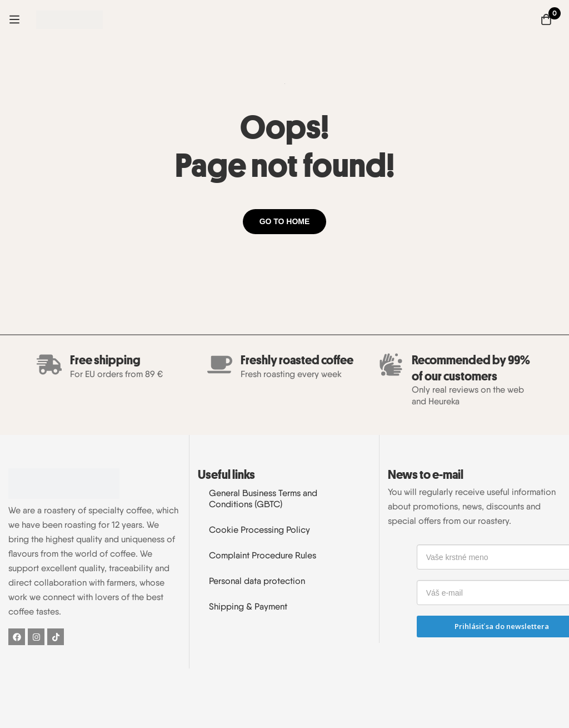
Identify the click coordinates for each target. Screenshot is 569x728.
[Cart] (546, 19)
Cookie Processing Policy (259, 530)
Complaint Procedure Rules (263, 555)
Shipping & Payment (248, 606)
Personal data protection (257, 581)
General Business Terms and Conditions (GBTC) (263, 499)
